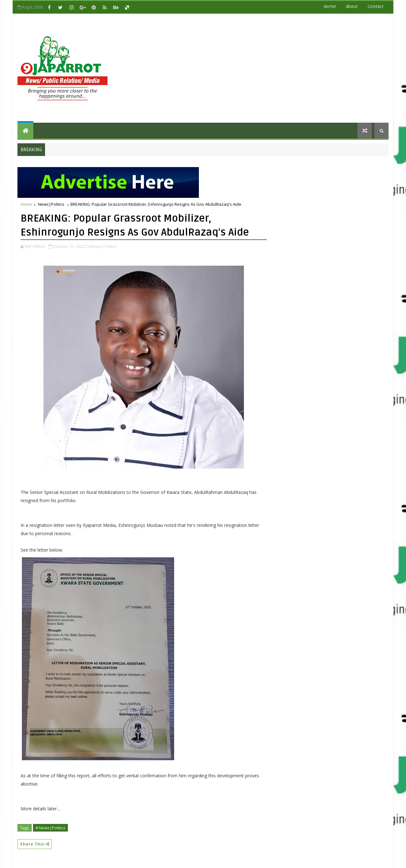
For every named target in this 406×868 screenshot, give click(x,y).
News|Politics (51, 204)
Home (330, 6)
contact (376, 6)
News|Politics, (104, 246)
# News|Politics (50, 828)
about (352, 6)
